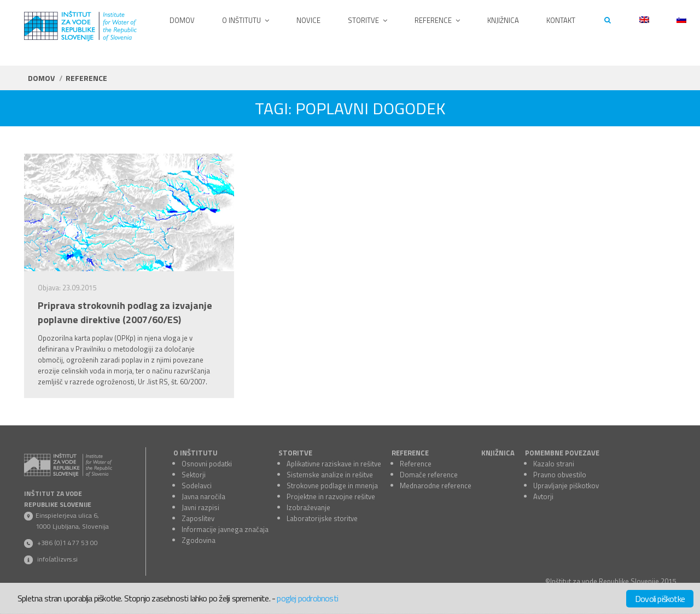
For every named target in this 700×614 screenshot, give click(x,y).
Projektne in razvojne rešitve (331, 496)
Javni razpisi (200, 507)
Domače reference (429, 475)
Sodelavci (197, 486)
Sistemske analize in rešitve (330, 475)
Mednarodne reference (436, 486)
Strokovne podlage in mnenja (332, 486)
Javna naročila (203, 496)
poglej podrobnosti (307, 598)
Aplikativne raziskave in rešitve (334, 464)
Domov (41, 78)
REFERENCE (410, 453)
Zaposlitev (198, 518)
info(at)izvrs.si (57, 559)
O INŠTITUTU (196, 453)
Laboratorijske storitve (322, 518)
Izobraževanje (308, 507)
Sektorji (194, 475)
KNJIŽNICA (498, 453)
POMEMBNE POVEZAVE (562, 453)
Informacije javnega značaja (225, 529)
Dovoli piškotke (660, 599)
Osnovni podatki (207, 464)
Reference (416, 464)
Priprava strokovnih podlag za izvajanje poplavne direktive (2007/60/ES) (125, 313)
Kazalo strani (554, 464)
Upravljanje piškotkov (566, 486)
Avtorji (543, 496)
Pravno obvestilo (560, 475)
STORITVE (295, 453)
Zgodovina (199, 540)
